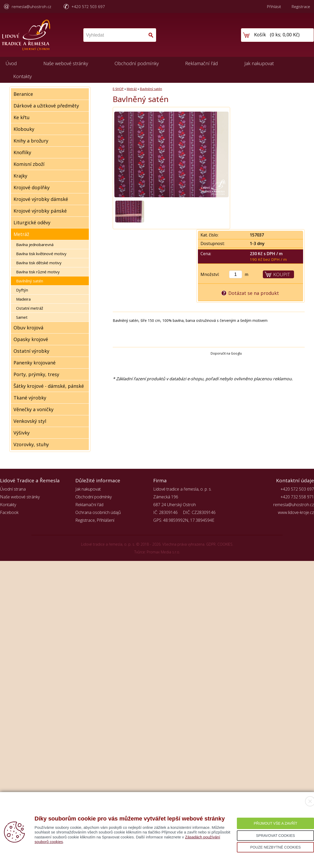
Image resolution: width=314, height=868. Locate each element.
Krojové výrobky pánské (40, 211)
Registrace (301, 6)
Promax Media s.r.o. (163, 552)
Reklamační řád (202, 63)
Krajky (20, 176)
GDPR (211, 544)
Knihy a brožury (31, 141)
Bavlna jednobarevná (35, 245)
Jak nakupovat (259, 63)
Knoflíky (22, 152)
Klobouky (24, 129)
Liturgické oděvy (32, 222)
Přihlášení (105, 520)
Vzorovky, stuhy (31, 444)
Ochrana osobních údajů (98, 512)
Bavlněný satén (30, 281)
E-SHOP (118, 89)
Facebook (9, 512)
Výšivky (22, 433)
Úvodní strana (13, 489)
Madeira (23, 299)
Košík (260, 35)
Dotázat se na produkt (254, 293)
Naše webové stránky (66, 63)
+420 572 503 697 (88, 6)
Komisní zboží (29, 164)
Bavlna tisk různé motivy (38, 272)
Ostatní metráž (30, 308)
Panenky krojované (35, 363)
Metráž (21, 234)
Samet (22, 317)
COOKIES (225, 544)
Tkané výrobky (30, 398)
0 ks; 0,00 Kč (285, 35)
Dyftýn (22, 290)
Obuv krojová (28, 328)
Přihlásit (274, 6)
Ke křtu (22, 117)
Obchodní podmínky (137, 63)
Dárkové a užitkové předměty (46, 106)
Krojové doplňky (32, 187)
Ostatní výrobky (31, 351)
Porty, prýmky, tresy (36, 374)
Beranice (23, 94)
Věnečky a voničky (34, 409)
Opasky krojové (31, 339)
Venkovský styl (30, 421)
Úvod (11, 63)
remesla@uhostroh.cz (31, 6)
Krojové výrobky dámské (41, 199)
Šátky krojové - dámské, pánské (49, 386)
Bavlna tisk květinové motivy (41, 254)
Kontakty (22, 76)
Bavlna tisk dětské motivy (39, 263)
